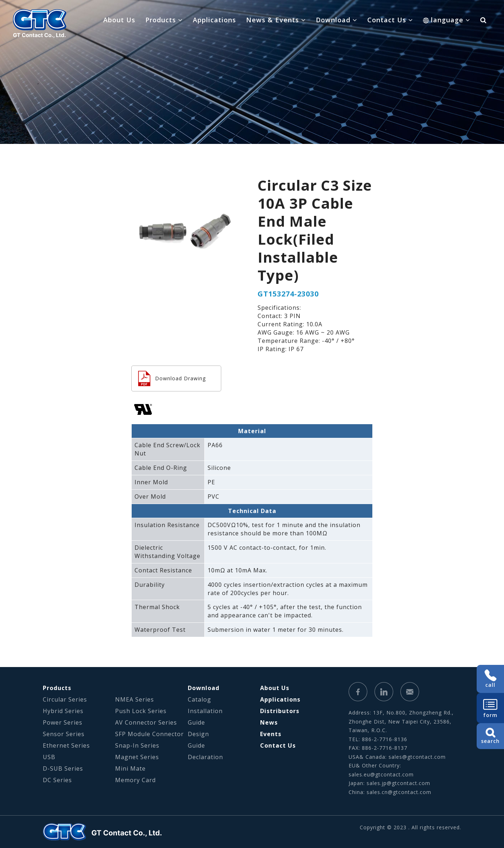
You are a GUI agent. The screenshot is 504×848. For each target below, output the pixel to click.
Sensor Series (64, 734)
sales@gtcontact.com (417, 757)
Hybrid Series (63, 711)
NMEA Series (135, 699)
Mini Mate (130, 768)
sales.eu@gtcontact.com (381, 774)
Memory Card (135, 780)
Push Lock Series (141, 711)
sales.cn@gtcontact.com (399, 792)
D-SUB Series (63, 768)
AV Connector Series (146, 722)
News (269, 722)
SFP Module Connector (149, 734)
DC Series (57, 780)
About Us (119, 20)
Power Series (63, 722)
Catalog (199, 699)
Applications (214, 20)
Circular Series (65, 699)
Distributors (280, 711)
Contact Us (278, 745)
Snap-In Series (137, 745)
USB (49, 757)
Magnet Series (137, 757)
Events (271, 734)
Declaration (205, 757)
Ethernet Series (66, 745)
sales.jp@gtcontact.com (398, 783)
